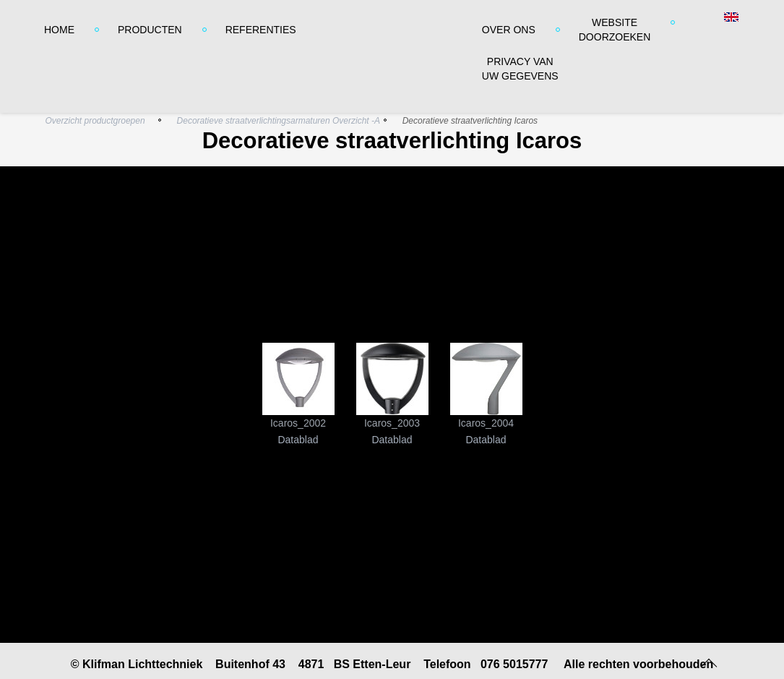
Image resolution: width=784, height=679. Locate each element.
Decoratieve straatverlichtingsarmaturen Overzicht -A (279, 121)
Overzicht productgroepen (95, 121)
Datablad (298, 440)
